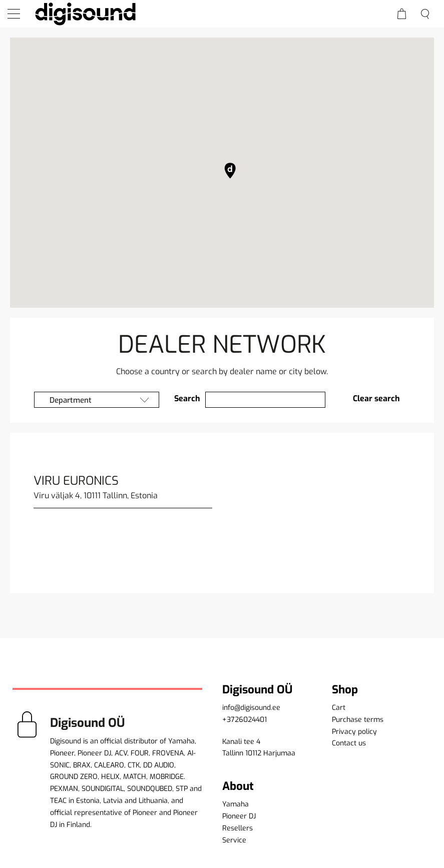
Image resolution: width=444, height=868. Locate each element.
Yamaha (236, 804)
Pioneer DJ (239, 816)
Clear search (376, 398)
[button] (230, 171)
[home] (85, 14)
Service (234, 840)
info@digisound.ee (251, 708)
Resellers (238, 828)
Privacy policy (354, 732)
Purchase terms (358, 720)
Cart (339, 708)
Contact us (349, 743)
